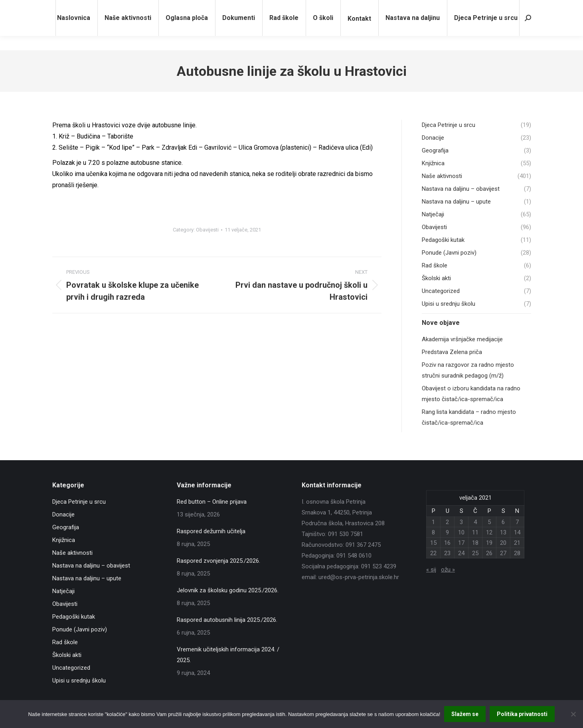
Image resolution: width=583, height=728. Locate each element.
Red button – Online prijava (212, 502)
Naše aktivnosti (72, 553)
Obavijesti (207, 230)
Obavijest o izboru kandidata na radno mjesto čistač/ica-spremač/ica (471, 394)
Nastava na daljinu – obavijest (91, 566)
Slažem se (465, 714)
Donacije (63, 514)
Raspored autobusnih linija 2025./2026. (227, 620)
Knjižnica (64, 540)
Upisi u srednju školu (79, 681)
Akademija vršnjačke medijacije (462, 339)
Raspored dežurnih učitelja (211, 531)
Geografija (66, 527)
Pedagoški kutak (74, 617)
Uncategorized (71, 668)
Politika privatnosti (522, 714)
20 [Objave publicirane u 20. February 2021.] (503, 543)
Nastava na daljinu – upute (87, 578)
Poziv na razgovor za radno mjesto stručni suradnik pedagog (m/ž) (468, 370)
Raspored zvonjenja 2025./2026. (218, 561)
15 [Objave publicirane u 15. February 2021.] (433, 543)
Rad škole (65, 642)
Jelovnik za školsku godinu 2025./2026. (228, 590)
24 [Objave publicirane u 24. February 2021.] (461, 553)
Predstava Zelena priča (452, 352)
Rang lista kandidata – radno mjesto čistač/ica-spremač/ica (469, 417)
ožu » (448, 570)
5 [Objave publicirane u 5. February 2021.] (489, 522)
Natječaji (63, 591)
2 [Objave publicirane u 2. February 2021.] (447, 522)
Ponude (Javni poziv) (80, 629)
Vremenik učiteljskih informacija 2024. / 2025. (228, 655)
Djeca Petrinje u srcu (79, 502)
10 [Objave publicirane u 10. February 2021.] (461, 532)
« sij (431, 570)
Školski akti (67, 655)
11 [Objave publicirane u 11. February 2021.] (475, 532)
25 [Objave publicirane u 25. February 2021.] (475, 553)
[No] (573, 714)
